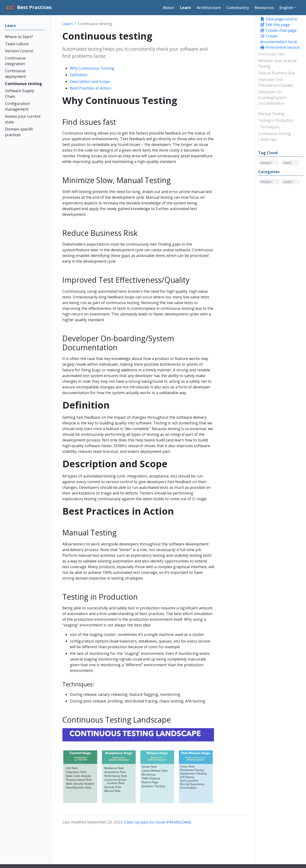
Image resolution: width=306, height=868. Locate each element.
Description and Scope (90, 81)
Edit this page (275, 25)
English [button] (286, 8)
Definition (79, 75)
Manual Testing (271, 114)
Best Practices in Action (90, 88)
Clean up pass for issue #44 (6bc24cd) (157, 822)
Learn (67, 24)
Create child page (278, 30)
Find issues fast (271, 54)
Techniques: (270, 127)
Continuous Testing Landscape (274, 136)
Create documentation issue (279, 39)
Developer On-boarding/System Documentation (272, 98)
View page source (279, 19)
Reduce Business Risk (277, 73)
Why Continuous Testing (92, 68)
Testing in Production (276, 120)
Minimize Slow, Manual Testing (277, 63)
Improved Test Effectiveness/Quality (276, 82)
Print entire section (280, 47)
